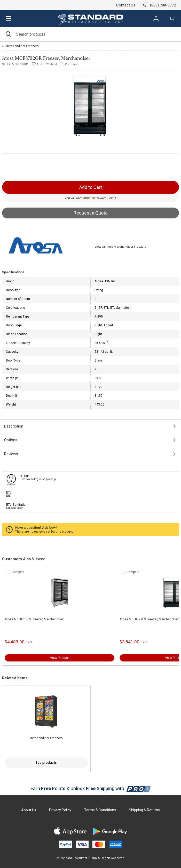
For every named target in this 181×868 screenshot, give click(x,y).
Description (14, 426)
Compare (71, 64)
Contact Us (126, 5)
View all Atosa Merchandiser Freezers (120, 247)
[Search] (91, 34)
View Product (60, 658)
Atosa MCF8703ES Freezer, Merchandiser (34, 619)
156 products (46, 762)
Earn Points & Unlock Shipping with (91, 788)
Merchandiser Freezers (22, 46)
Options (11, 440)
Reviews (11, 454)
